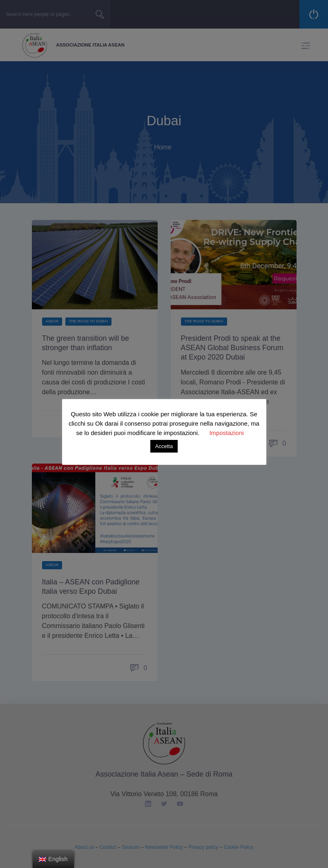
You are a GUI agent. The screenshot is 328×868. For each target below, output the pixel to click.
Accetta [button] (164, 446)
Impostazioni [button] (226, 433)
